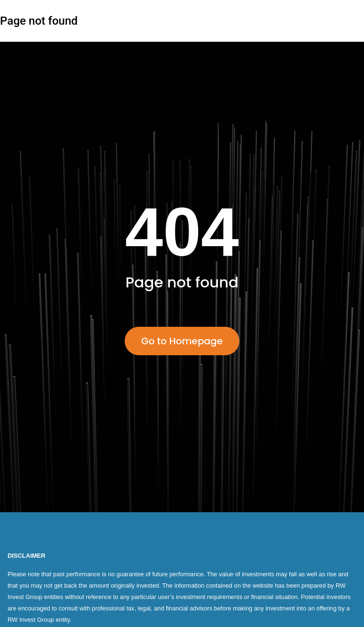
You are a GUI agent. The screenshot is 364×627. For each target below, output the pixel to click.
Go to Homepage (182, 341)
